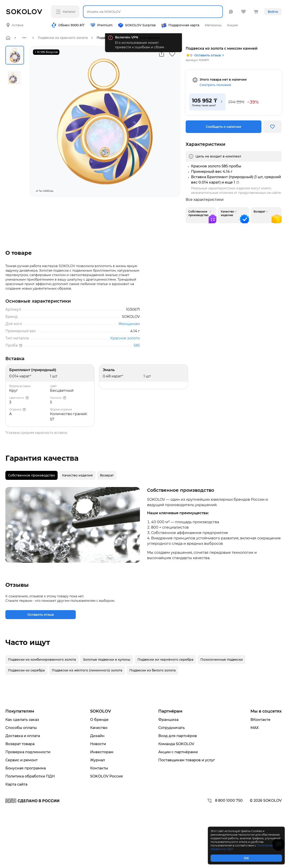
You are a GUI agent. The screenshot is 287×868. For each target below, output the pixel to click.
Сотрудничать (172, 728)
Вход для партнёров (178, 736)
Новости (98, 744)
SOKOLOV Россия (107, 776)
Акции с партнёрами (178, 752)
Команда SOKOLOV (176, 744)
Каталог (66, 12)
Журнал (98, 760)
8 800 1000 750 (225, 801)
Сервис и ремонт (22, 760)
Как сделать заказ (22, 720)
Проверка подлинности (28, 752)
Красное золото (125, 338)
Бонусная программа (26, 768)
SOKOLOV (101, 711)
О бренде (99, 720)
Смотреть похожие (215, 85)
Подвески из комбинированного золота (42, 660)
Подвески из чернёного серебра (165, 660)
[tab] (32, 475)
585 (137, 345)
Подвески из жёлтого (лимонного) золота (87, 670)
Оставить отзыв (210, 55)
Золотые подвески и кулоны (107, 660)
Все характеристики (205, 200)
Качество (99, 728)
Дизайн (97, 736)
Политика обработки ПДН (30, 776)
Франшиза (168, 720)
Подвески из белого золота (152, 670)
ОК (246, 858)
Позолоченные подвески (222, 660)
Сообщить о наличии (224, 127)
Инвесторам (102, 752)
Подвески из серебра (26, 670)
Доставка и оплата (23, 736)
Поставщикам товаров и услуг (187, 760)
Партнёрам (170, 711)
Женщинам (129, 324)
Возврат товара (20, 744)
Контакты (99, 768)
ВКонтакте (260, 720)
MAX (255, 728)
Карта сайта (16, 784)
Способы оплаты (21, 728)
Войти (273, 12)
